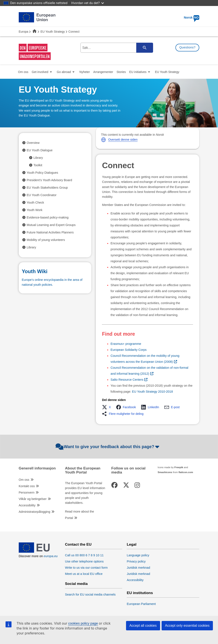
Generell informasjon (37, 468)
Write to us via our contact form (86, 568)
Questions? (187, 47)
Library (38, 158)
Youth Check (35, 203)
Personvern (27, 492)
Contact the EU (78, 544)
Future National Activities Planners (50, 232)
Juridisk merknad (138, 568)
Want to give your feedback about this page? (108, 447)
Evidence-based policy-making (48, 217)
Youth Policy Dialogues (42, 173)
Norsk (191, 17)
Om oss (24, 480)
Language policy (138, 555)
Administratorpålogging (34, 512)
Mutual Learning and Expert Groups (51, 225)
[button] (103, 140)
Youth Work (34, 210)
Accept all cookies (143, 626)
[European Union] (37, 552)
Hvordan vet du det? (88, 3)
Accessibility (27, 505)
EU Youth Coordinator (42, 195)
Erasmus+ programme (126, 344)
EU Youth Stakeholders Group (47, 188)
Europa (24, 32)
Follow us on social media (128, 470)
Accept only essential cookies (187, 626)
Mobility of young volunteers (46, 240)
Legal (131, 544)
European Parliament (141, 604)
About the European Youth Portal (83, 470)
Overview (33, 143)
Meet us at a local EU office (84, 574)
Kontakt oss (27, 486)
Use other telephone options (84, 561)
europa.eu (51, 556)
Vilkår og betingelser (33, 499)
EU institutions (140, 593)
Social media (76, 584)
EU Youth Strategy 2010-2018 (152, 392)
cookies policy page (83, 623)
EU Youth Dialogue (40, 150)
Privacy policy (136, 561)
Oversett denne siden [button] (123, 140)
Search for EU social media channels (90, 594)
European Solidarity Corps (128, 350)
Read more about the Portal (79, 515)
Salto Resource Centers (127, 380)
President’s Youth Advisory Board (49, 180)
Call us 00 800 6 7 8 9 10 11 (84, 555)
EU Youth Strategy (53, 32)
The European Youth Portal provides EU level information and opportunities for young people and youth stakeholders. (85, 493)
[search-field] (116, 48)
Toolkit (38, 165)
